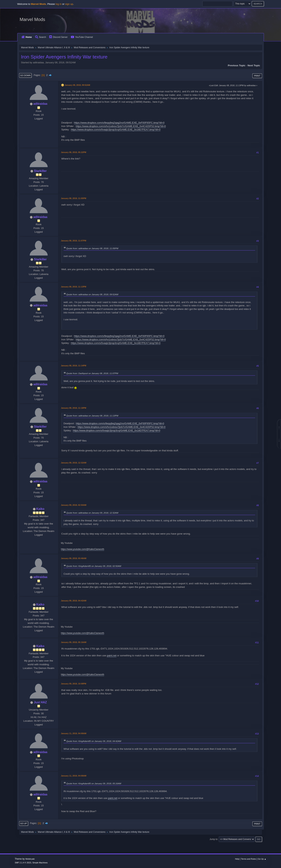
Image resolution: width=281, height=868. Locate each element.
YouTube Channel (82, 37)
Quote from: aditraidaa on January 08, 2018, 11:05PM (92, 248)
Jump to (214, 839)
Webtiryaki (30, 859)
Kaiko (40, 509)
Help (237, 859)
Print (257, 76)
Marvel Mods (32, 19)
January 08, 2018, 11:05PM (74, 198)
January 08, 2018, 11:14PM (74, 366)
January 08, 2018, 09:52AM (77, 85)
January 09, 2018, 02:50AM (74, 505)
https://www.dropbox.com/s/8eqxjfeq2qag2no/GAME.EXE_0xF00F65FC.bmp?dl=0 (119, 123)
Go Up (24, 823)
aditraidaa (40, 104)
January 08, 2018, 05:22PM (74, 152)
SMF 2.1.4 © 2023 (23, 863)
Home (27, 37)
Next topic (254, 65)
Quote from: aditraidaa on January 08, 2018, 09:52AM (92, 294)
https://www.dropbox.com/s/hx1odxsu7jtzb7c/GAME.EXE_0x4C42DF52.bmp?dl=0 (121, 126)
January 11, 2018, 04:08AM (74, 733)
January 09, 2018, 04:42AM (74, 601)
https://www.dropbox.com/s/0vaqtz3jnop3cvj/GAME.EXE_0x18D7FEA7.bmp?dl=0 (116, 130)
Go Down (25, 75)
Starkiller (40, 171)
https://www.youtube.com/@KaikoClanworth (83, 549)
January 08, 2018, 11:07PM (74, 241)
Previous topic (237, 65)
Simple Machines (40, 863)
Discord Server (58, 37)
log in (59, 4)
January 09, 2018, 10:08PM (74, 684)
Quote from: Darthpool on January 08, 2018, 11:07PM (92, 373)
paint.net (112, 656)
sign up (69, 4)
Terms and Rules (249, 859)
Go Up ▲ (262, 859)
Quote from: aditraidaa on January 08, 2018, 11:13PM (92, 416)
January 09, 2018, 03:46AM (74, 558)
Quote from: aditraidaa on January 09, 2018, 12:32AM (92, 513)
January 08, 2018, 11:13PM (74, 287)
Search (41, 37)
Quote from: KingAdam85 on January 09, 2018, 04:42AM (94, 741)
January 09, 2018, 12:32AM (74, 463)
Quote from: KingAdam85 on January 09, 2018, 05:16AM (94, 783)
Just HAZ (40, 702)
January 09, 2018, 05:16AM (74, 642)
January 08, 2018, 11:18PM (74, 408)
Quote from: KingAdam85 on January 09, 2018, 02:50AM (94, 566)
